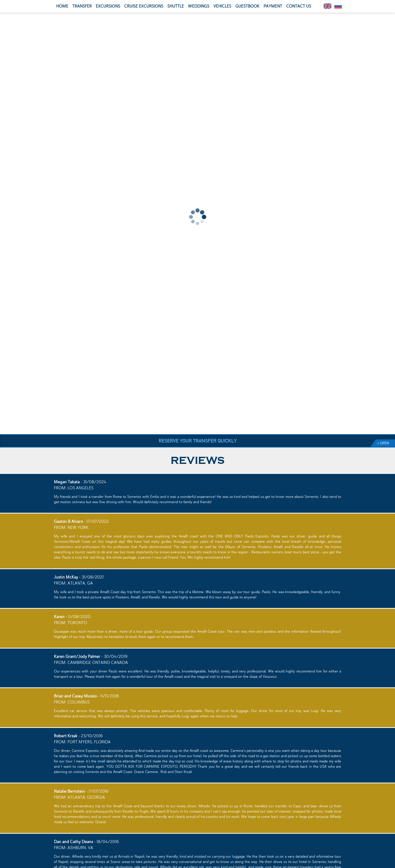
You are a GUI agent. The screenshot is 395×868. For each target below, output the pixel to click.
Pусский (338, 6)
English (327, 6)
